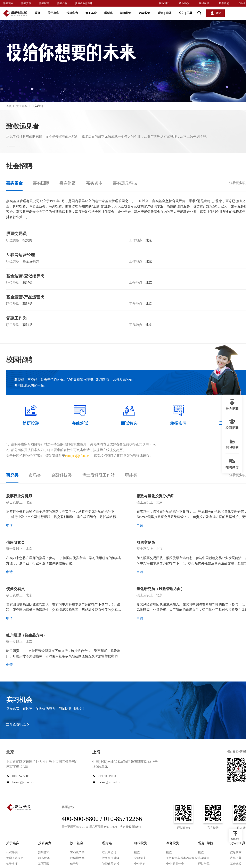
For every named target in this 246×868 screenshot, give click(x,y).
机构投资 (126, 13)
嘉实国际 (8, 3)
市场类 (35, 475)
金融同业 (140, 858)
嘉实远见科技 (125, 183)
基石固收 (44, 864)
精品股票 (44, 858)
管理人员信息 (15, 858)
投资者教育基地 (84, 3)
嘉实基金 (14, 183)
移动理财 (164, 3)
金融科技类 (61, 475)
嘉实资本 (26, 3)
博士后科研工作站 (98, 475)
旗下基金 (91, 13)
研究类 (12, 475)
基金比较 (236, 864)
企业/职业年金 (175, 864)
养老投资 (145, 13)
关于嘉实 (53, 13)
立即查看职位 (16, 724)
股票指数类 (77, 858)
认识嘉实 (12, 852)
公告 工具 (186, 13)
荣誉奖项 (12, 864)
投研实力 (72, 13)
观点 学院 (165, 13)
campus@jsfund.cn (78, 456)
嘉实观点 (204, 858)
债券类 (74, 864)
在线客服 (204, 3)
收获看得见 (109, 852)
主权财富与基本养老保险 (182, 858)
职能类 (131, 475)
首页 (37, 13)
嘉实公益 (62, 3)
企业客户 (140, 864)
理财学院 (204, 864)
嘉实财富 (44, 3)
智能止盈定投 (111, 864)
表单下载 (236, 858)
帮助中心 (184, 3)
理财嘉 (108, 13)
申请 (9, 526)
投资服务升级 (111, 858)
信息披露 (236, 852)
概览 (137, 852)
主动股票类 (77, 852)
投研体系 (44, 852)
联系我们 (224, 3)
